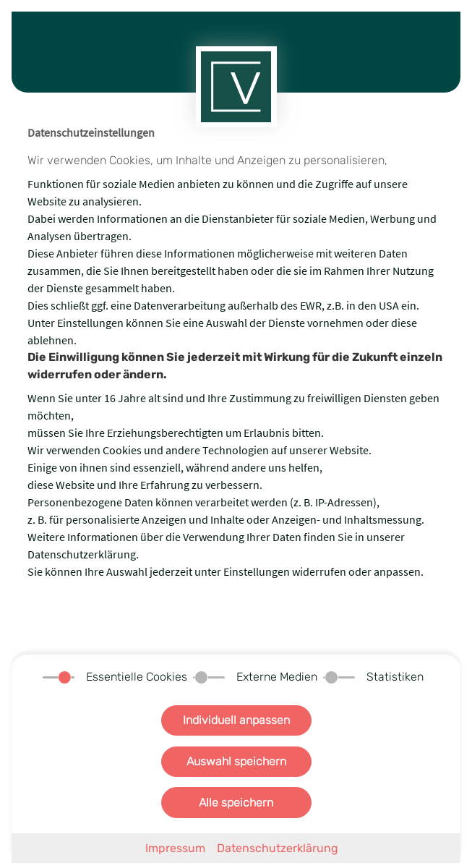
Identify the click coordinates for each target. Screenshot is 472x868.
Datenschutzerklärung (278, 848)
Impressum (175, 848)
